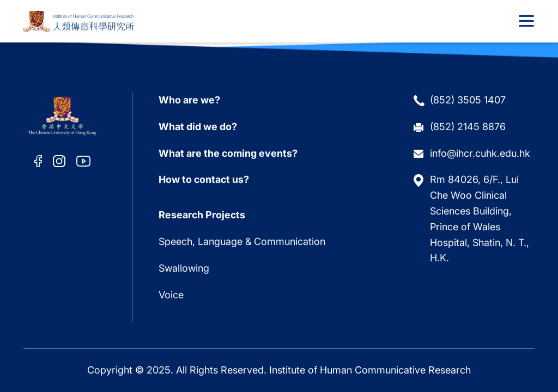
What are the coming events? (228, 152)
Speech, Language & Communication (242, 240)
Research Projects (202, 213)
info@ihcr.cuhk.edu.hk (480, 152)
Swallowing (184, 267)
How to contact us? (204, 178)
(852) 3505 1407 (468, 98)
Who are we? (189, 98)
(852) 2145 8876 (468, 125)
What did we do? (198, 125)
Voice (171, 293)
